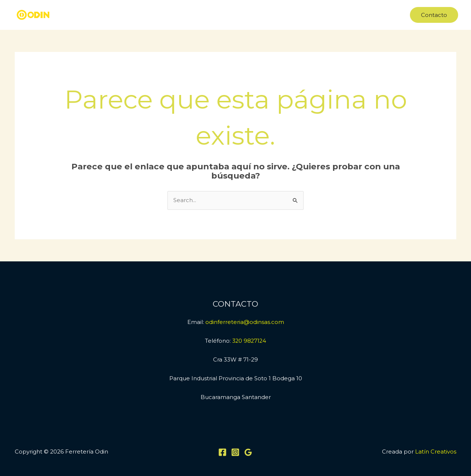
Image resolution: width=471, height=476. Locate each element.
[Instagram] (235, 452)
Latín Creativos (436, 452)
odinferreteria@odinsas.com (245, 322)
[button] (434, 15)
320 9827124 (249, 341)
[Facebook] (222, 452)
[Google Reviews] (248, 452)
